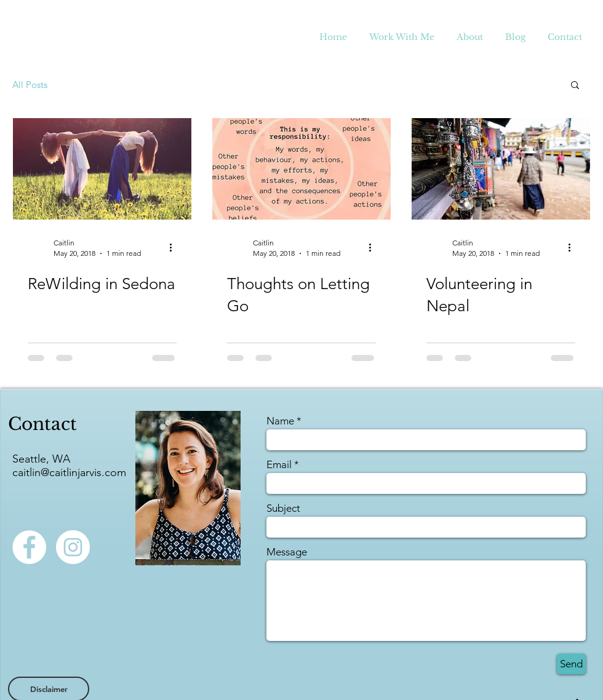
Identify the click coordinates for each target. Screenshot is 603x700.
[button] (575, 86)
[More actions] (175, 247)
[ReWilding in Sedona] (102, 169)
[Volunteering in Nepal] (501, 169)
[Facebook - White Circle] (29, 547)
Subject (283, 508)
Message (287, 552)
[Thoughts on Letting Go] (301, 169)
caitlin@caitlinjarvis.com (69, 472)
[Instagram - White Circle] (73, 547)
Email (279, 465)
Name (280, 421)
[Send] (571, 664)
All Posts (30, 85)
